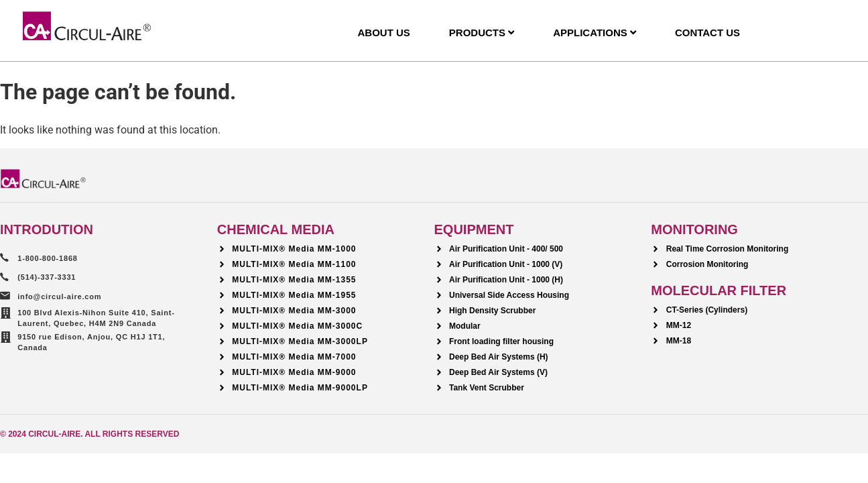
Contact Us (707, 33)
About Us (383, 33)
